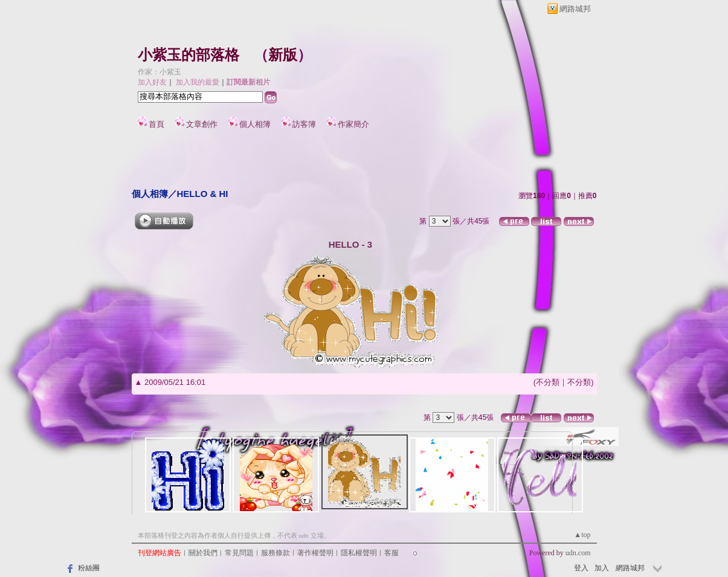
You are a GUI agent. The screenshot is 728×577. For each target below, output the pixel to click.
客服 (391, 553)
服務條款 (275, 553)
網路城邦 (575, 9)
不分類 (548, 382)
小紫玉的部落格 (188, 55)
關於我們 (203, 553)
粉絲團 (89, 568)
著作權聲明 (315, 553)
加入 (602, 568)
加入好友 (152, 82)
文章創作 (202, 124)
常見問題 (239, 553)
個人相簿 (255, 124)
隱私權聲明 (359, 553)
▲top (582, 535)
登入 (581, 568)
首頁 (156, 124)
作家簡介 (353, 124)
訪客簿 (304, 124)
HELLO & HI (203, 194)
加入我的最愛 (198, 82)
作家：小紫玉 (159, 72)
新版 (283, 55)
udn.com (578, 553)
